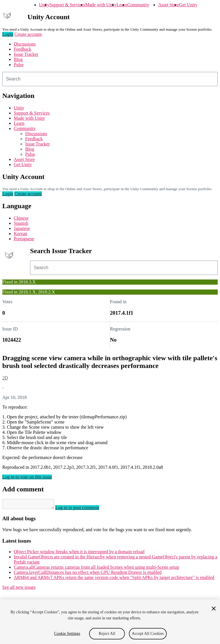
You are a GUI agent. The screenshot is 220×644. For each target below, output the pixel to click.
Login (8, 34)
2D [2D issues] (5, 378)
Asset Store (169, 5)
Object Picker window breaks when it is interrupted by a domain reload (79, 553)
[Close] (214, 608)
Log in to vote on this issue (27, 477)
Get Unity (188, 5)
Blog (18, 59)
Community (138, 5)
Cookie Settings (67, 634)
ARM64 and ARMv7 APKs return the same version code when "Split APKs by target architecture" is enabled (114, 579)
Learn (122, 5)
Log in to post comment (83, 509)
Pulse (19, 65)
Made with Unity (101, 5)
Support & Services (67, 5)
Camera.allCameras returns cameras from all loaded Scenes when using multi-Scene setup (96, 569)
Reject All (107, 634)
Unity (44, 5)
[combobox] (110, 79)
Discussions (25, 44)
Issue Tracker (26, 54)
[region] (110, 622)
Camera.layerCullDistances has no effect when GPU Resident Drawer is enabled (88, 574)
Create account (28, 34)
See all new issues (19, 589)
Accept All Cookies (148, 634)
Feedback (22, 49)
